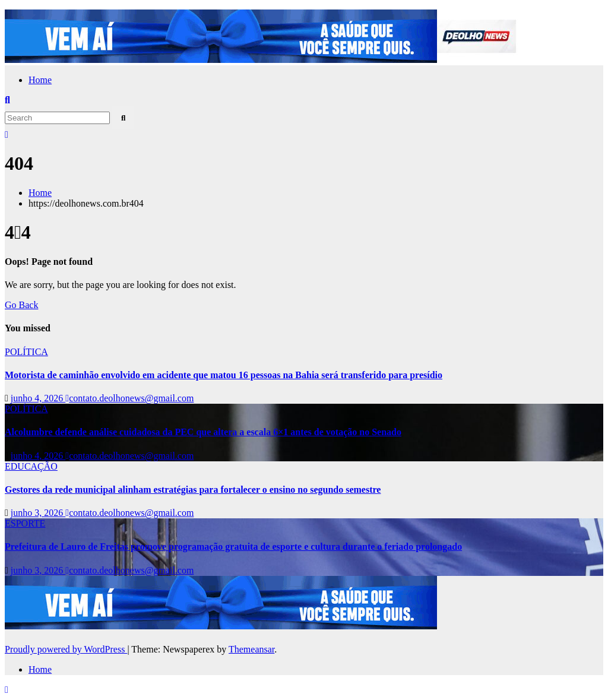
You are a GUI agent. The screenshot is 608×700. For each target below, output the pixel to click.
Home (40, 80)
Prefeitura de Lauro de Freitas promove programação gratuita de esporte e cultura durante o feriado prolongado (233, 547)
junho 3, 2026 (38, 513)
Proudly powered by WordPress (66, 649)
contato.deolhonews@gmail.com (129, 398)
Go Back (21, 305)
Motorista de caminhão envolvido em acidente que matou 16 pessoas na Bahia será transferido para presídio (224, 375)
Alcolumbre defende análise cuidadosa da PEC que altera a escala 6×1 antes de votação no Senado (203, 432)
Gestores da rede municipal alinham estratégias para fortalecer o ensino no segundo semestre (193, 490)
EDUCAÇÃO (31, 466)
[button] (7, 100)
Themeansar (251, 649)
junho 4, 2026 (38, 398)
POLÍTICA (26, 352)
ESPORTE (25, 523)
